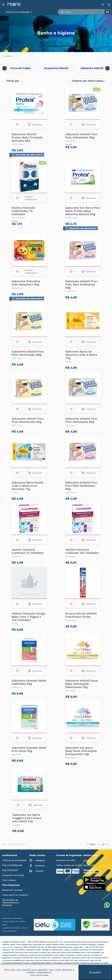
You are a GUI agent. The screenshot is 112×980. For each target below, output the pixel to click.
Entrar (87, 860)
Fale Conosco (9, 880)
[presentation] (5, 68)
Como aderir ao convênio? (15, 895)
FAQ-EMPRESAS (10, 870)
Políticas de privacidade (14, 860)
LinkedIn (37, 871)
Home (7, 56)
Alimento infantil (92, 68)
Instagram (37, 860)
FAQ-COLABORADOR (12, 865)
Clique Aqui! (8, 947)
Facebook (37, 866)
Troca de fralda (20, 68)
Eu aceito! (95, 972)
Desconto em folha (66, 860)
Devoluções (89, 865)
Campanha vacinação (13, 875)
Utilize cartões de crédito (69, 865)
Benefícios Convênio (12, 890)
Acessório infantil (56, 68)
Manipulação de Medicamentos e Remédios (11, 903)
